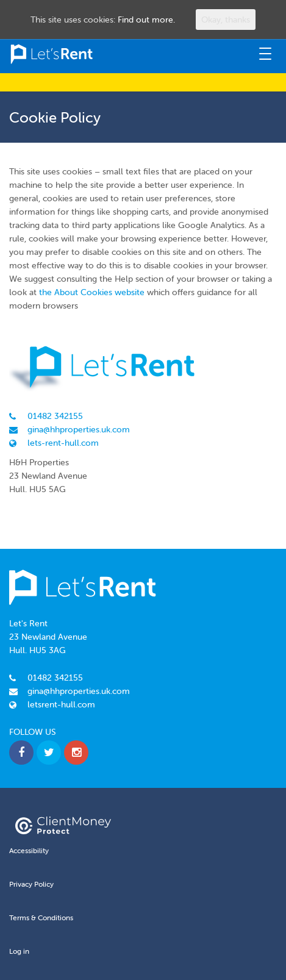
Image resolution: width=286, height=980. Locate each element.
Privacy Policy (31, 884)
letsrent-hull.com (61, 704)
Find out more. (146, 20)
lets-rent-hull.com (63, 443)
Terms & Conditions (41, 917)
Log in (19, 951)
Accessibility (29, 850)
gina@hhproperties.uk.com (79, 429)
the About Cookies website (92, 292)
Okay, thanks (226, 20)
